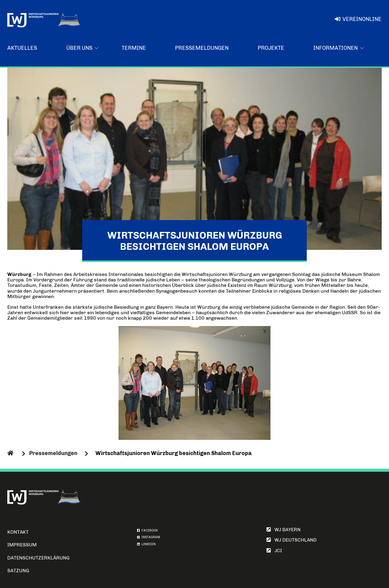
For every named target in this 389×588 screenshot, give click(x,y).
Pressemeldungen (202, 48)
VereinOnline (358, 19)
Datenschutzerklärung (38, 558)
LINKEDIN (146, 544)
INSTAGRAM (148, 537)
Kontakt (18, 532)
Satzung (18, 571)
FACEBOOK (147, 531)
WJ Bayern (284, 530)
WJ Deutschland (292, 540)
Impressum (22, 545)
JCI (274, 551)
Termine (134, 48)
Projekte (271, 48)
